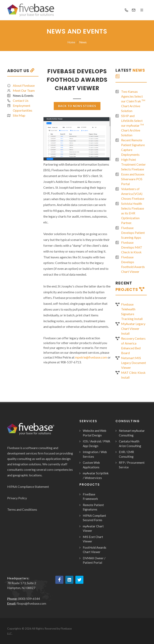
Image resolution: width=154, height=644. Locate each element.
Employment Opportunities (23, 108)
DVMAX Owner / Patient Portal (94, 560)
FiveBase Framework (90, 497)
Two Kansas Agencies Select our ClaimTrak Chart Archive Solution (133, 101)
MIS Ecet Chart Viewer (93, 539)
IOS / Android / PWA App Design (96, 444)
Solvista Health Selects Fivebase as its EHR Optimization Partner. (133, 213)
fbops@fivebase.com (31, 603)
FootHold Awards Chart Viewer (95, 550)
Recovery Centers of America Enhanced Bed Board (133, 346)
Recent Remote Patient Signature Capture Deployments (133, 147)
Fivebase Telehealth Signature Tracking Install (132, 311)
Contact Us (21, 100)
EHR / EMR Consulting (126, 454)
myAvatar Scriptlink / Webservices (96, 475)
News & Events (23, 95)
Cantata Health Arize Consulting (130, 444)
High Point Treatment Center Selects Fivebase (133, 164)
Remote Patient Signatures (93, 507)
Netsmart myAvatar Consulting (132, 433)
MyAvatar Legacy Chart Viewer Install (133, 329)
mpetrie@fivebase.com (91, 357)
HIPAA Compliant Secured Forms (94, 518)
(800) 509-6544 (29, 599)
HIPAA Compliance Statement (28, 487)
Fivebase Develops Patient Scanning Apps (133, 233)
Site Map (19, 115)
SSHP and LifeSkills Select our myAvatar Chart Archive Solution (132, 125)
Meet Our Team (24, 90)
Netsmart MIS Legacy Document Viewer (134, 363)
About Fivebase (24, 85)
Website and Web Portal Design (95, 433)
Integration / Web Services (95, 454)
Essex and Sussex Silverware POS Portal (133, 179)
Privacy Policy (17, 498)
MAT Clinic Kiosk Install (133, 375)
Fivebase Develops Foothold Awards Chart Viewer (133, 264)
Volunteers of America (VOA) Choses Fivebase (133, 194)
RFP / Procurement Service (132, 465)
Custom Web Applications (91, 465)
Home (71, 42)
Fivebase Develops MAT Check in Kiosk (132, 247)
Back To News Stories (77, 106)
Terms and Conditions (22, 509)
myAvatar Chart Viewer (93, 528)
